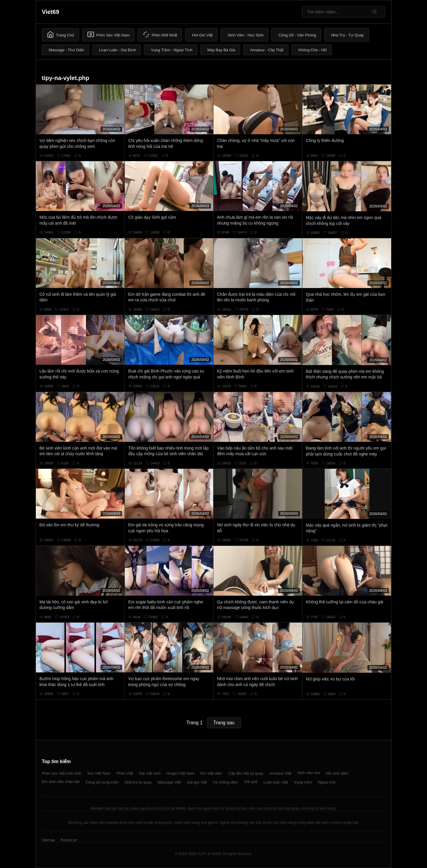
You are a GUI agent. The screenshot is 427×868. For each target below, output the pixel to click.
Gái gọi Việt (197, 782)
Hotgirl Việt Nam (180, 773)
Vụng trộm (303, 782)
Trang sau (224, 723)
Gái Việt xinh (150, 773)
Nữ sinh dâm (337, 773)
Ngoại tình (327, 782)
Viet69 (51, 12)
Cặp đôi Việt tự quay (246, 773)
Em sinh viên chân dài (61, 782)
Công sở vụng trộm (102, 782)
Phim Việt (125, 773)
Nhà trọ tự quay (138, 782)
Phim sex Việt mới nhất (62, 773)
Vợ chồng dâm (226, 782)
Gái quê (251, 782)
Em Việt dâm (211, 773)
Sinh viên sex (309, 773)
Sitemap (48, 840)
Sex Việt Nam (99, 773)
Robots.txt (68, 840)
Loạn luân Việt (276, 782)
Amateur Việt (280, 773)
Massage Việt (169, 782)
